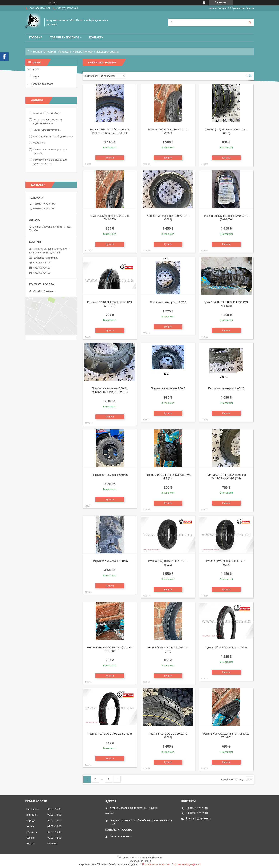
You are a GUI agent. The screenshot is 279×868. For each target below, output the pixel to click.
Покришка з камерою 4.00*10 (226, 388)
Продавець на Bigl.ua (139, 861)
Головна (36, 37)
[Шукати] (250, 22)
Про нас (35, 69)
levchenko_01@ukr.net (45, 258)
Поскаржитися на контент (156, 864)
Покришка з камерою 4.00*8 (168, 388)
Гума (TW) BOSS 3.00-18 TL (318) (226, 647)
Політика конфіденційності (186, 864)
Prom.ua (158, 858)
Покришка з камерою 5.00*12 (168, 302)
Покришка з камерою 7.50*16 (110, 561)
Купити (110, 158)
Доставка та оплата (42, 84)
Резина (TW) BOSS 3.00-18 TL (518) (110, 734)
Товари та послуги (64, 37)
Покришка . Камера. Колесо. (76, 52)
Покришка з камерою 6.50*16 (110, 475)
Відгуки (35, 77)
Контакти (96, 37)
